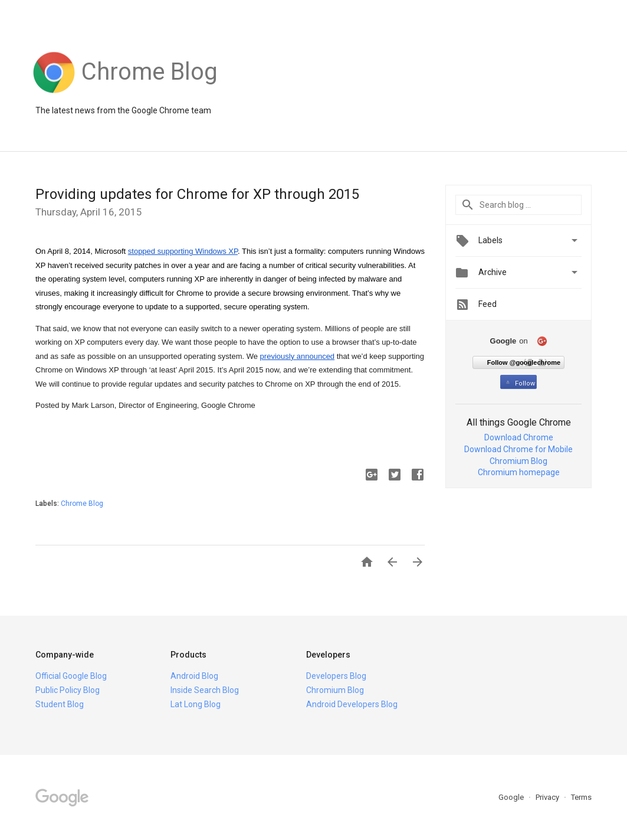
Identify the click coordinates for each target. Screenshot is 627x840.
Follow (519, 383)
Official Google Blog (71, 676)
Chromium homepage (519, 472)
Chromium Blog (518, 461)
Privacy (548, 797)
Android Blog (194, 676)
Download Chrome (519, 437)
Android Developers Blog (352, 704)
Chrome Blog (82, 504)
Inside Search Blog (205, 690)
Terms (581, 797)
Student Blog (60, 704)
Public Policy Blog (68, 690)
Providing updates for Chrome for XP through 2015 (197, 194)
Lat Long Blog (196, 704)
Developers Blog (336, 676)
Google (512, 797)
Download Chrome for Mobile (518, 449)
